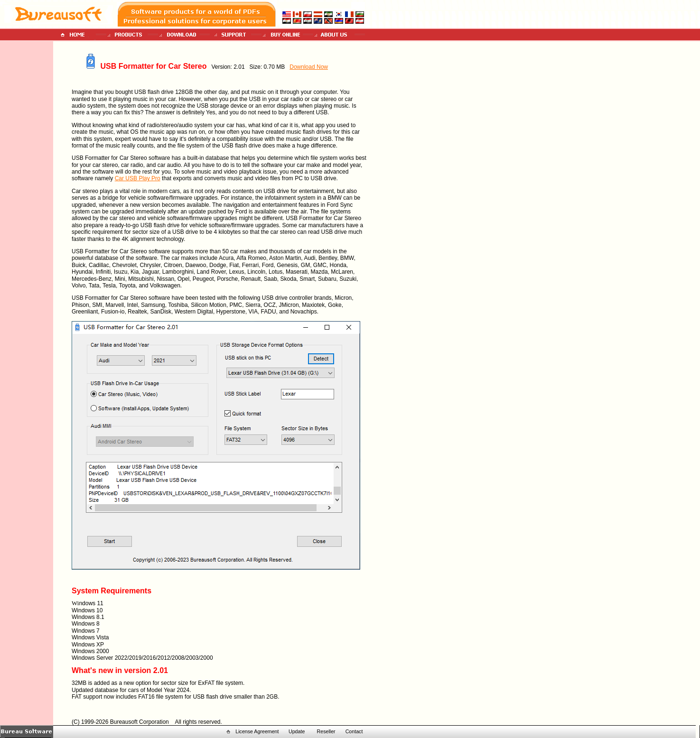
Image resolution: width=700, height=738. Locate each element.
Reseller (326, 731)
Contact (354, 731)
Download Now (309, 67)
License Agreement (257, 731)
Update (297, 731)
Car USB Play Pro (138, 178)
